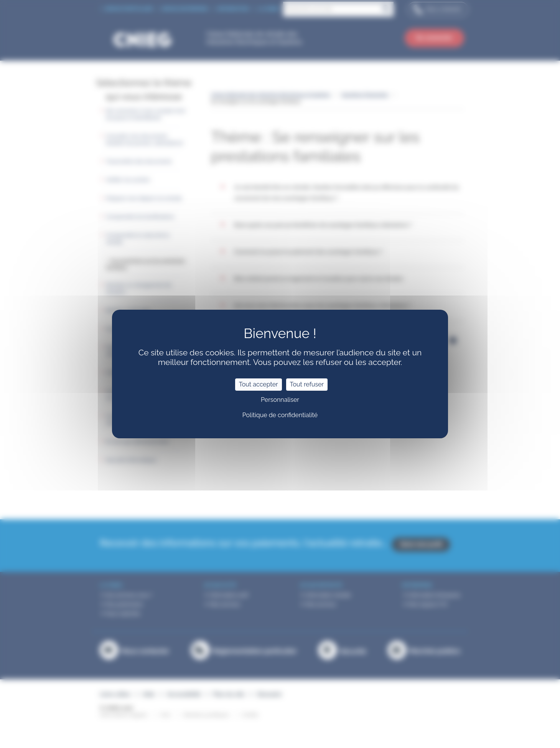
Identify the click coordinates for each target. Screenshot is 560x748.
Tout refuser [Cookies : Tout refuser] (307, 384)
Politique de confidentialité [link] (280, 415)
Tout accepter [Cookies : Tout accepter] (259, 384)
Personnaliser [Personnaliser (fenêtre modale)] (280, 400)
